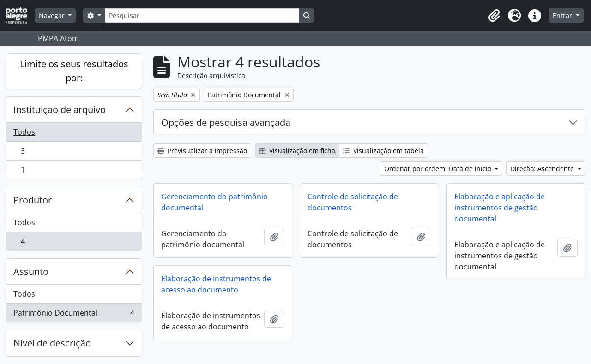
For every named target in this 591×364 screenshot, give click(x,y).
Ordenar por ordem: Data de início (439, 169)
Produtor (33, 200)
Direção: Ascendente (543, 169)
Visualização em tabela (383, 151)
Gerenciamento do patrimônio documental (214, 202)
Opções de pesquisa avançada (226, 122)
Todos (24, 132)
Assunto (31, 272)
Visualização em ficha (297, 151)
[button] (494, 16)
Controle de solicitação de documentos (353, 202)
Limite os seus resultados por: (74, 71)
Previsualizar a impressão (202, 151)
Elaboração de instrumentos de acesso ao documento (216, 284)
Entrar (563, 15)
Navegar (53, 15)
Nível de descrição (52, 343)
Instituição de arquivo (60, 110)
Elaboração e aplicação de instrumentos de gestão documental (500, 208)
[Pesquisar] (202, 15)
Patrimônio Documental (74, 315)
